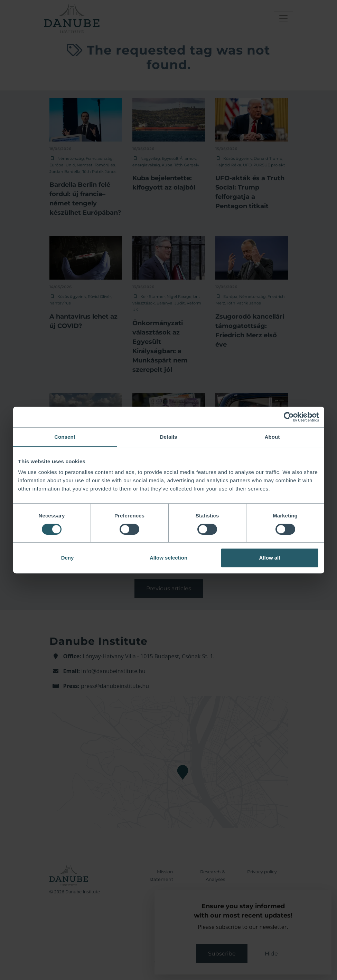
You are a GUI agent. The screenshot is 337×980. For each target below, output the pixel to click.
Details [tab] (169, 437)
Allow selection (168, 558)
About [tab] (272, 437)
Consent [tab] (65, 437)
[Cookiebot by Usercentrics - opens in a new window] (289, 417)
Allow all (270, 558)
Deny (68, 558)
